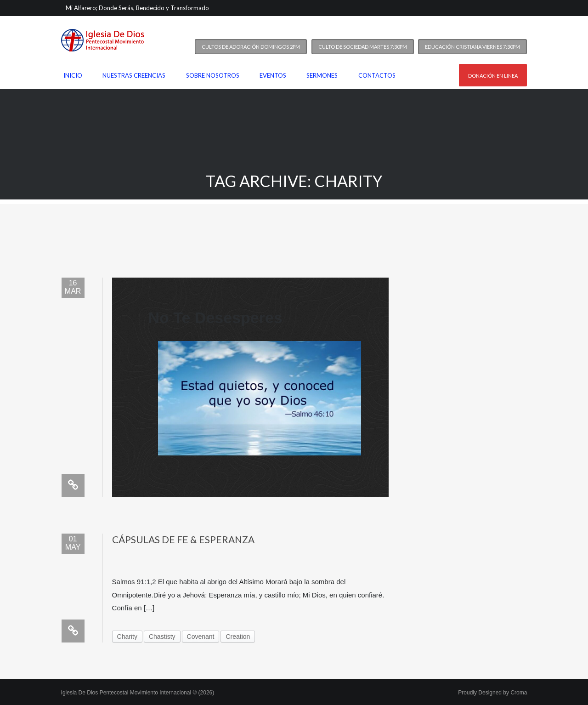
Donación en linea (493, 76)
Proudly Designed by (492, 693)
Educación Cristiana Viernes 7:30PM (472, 47)
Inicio (73, 75)
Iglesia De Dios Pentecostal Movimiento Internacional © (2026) (138, 693)
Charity (127, 637)
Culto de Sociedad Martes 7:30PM (363, 47)
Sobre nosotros (213, 75)
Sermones (322, 75)
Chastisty (162, 637)
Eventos (273, 75)
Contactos (377, 75)
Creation (238, 637)
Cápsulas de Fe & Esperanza (183, 539)
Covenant (201, 637)
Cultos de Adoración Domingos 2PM (251, 47)
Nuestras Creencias (134, 75)
